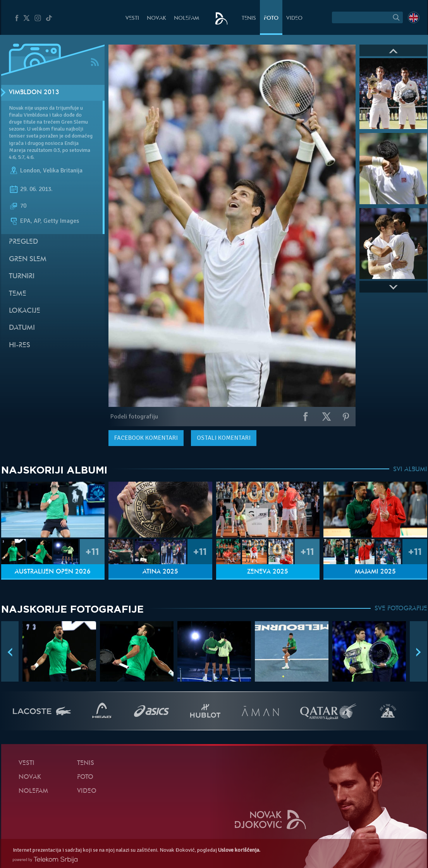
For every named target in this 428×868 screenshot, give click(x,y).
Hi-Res (20, 345)
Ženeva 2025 (268, 572)
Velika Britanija (63, 170)
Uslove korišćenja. (239, 850)
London (30, 170)
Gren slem (28, 259)
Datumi (22, 328)
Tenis (249, 18)
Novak (156, 18)
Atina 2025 (160, 572)
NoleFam (186, 18)
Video (294, 18)
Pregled (23, 242)
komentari (146, 438)
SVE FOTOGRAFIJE (401, 609)
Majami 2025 (375, 572)
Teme (18, 294)
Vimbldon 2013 (34, 93)
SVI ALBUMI (410, 470)
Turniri (22, 276)
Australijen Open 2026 (53, 572)
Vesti (132, 18)
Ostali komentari (224, 438)
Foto (271, 18)
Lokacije (25, 311)
